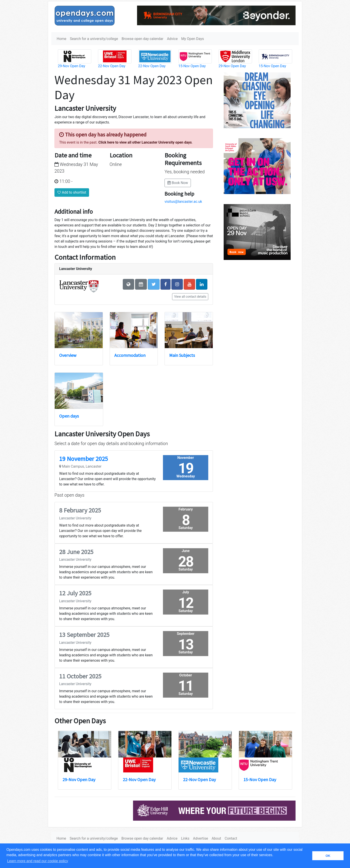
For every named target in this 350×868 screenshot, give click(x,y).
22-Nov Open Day (112, 66)
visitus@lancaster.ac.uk (183, 202)
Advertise (201, 838)
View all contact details (190, 297)
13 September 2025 (84, 635)
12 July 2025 (75, 593)
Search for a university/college (94, 39)
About (216, 838)
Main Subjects (182, 355)
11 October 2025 (80, 676)
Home (61, 39)
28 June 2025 (76, 552)
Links (185, 838)
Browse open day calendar (143, 39)
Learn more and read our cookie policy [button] (38, 861)
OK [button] (328, 856)
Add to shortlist (72, 192)
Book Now (178, 183)
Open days (69, 416)
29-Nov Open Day (71, 66)
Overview (68, 355)
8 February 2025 (80, 510)
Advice (172, 39)
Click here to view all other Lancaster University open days (145, 142)
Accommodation (130, 355)
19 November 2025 (84, 459)
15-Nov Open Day (192, 66)
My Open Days (193, 39)
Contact (231, 838)
